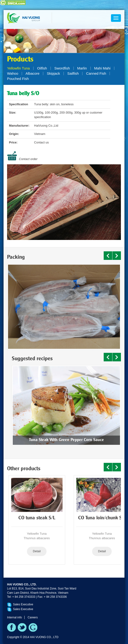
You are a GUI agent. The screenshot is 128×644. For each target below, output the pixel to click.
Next (117, 256)
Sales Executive (23, 604)
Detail (37, 551)
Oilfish (42, 68)
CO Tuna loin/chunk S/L (102, 518)
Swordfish (62, 68)
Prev (108, 256)
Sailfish (73, 73)
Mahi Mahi (102, 68)
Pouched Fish (18, 79)
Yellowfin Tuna (18, 68)
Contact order (28, 159)
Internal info (15, 617)
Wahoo (13, 73)
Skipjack (53, 73)
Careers (33, 617)
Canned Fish (96, 73)
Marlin (82, 68)
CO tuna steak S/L (37, 518)
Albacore (32, 73)
